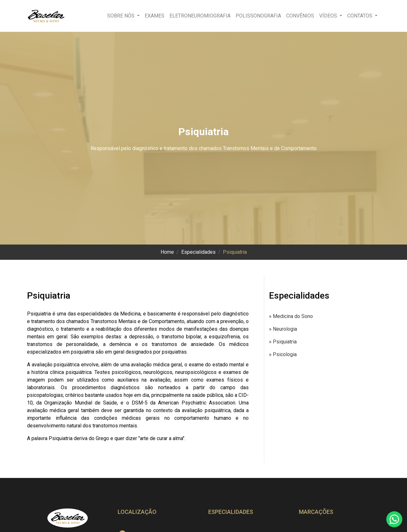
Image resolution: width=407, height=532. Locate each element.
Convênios (300, 16)
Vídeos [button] (329, 16)
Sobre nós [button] (121, 16)
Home (167, 252)
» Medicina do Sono (291, 316)
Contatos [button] (360, 16)
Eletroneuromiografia (200, 16)
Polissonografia (258, 16)
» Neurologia (283, 329)
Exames (155, 16)
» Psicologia (283, 354)
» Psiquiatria (283, 342)
